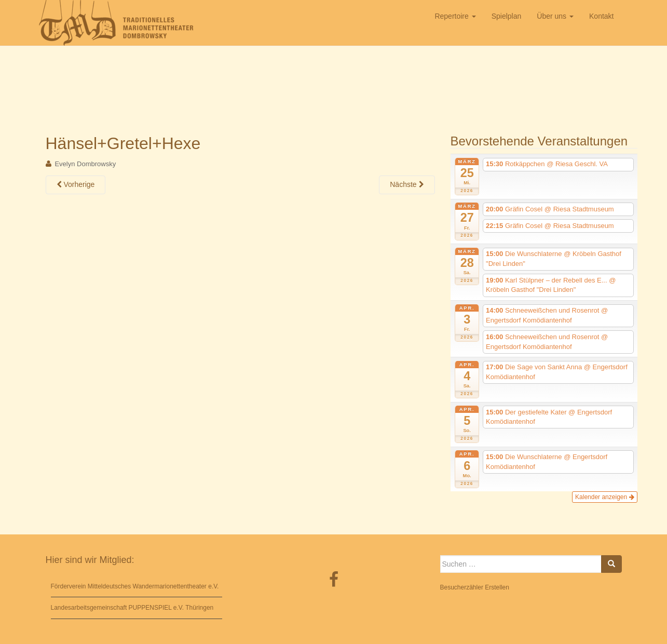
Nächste (407, 184)
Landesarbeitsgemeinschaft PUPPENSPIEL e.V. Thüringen (132, 608)
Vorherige (76, 184)
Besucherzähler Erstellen (475, 587)
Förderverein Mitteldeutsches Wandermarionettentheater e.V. (135, 586)
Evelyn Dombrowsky (85, 164)
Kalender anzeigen (604, 497)
